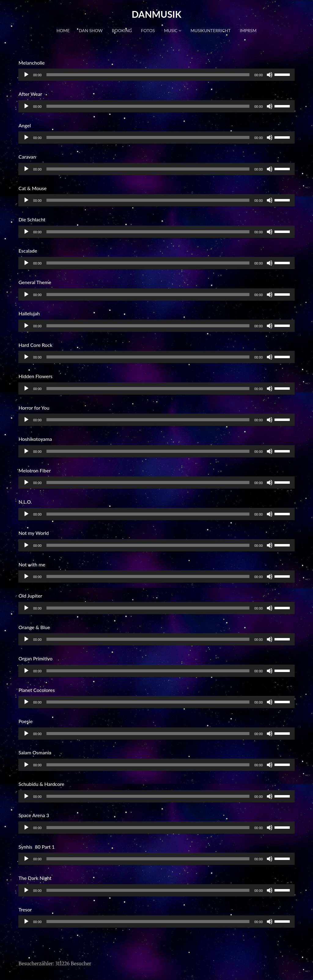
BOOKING (122, 30)
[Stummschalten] (270, 75)
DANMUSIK (157, 14)
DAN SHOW (91, 30)
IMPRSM (248, 30)
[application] (156, 75)
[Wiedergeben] (26, 75)
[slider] (148, 75)
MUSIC (173, 30)
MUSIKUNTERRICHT (210, 30)
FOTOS (148, 30)
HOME (63, 30)
